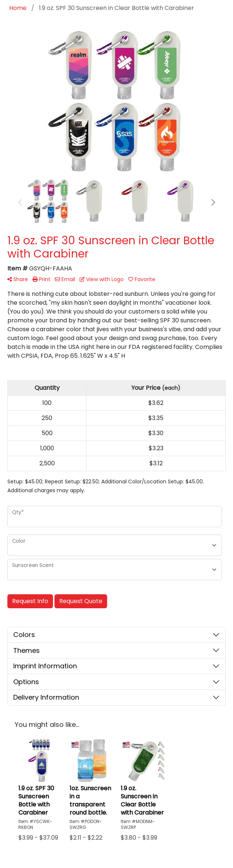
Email (65, 279)
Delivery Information (46, 697)
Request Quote (81, 601)
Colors (24, 635)
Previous (20, 203)
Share (18, 279)
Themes (27, 650)
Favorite (142, 279)
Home (18, 8)
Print (41, 279)
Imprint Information (45, 666)
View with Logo (102, 279)
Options (26, 682)
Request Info (30, 601)
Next (213, 203)
